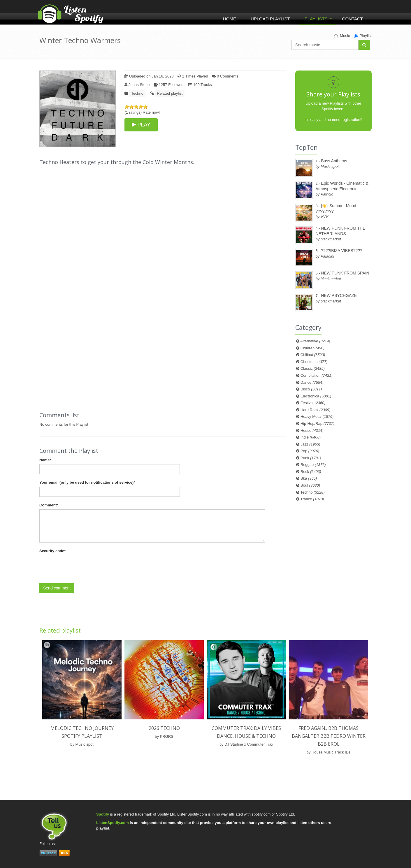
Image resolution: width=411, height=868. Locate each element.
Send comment (57, 588)
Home (230, 19)
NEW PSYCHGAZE (339, 295)
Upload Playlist (270, 19)
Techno (137, 93)
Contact (353, 19)
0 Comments (225, 76)
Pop (310, 451)
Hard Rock (316, 410)
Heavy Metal (317, 417)
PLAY (141, 125)
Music (342, 36)
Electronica (316, 396)
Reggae (313, 465)
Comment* (49, 505)
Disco (311, 389)
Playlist (363, 36)
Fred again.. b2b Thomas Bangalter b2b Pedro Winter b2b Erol (329, 736)
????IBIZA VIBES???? (342, 251)
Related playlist (170, 93)
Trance (312, 499)
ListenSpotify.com (113, 823)
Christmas (314, 362)
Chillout (313, 355)
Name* (45, 460)
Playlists (316, 19)
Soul (310, 485)
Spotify (103, 814)
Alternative (315, 341)
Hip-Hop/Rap (317, 424)
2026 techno (164, 728)
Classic (313, 368)
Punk (311, 458)
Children (312, 348)
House (312, 431)
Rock (311, 472)
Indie (311, 437)
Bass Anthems (334, 161)
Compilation (317, 375)
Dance (312, 382)
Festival (313, 403)
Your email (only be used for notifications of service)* (87, 482)
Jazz (310, 444)
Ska (309, 478)
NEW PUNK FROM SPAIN (345, 273)
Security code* (52, 551)
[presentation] (84, 567)
